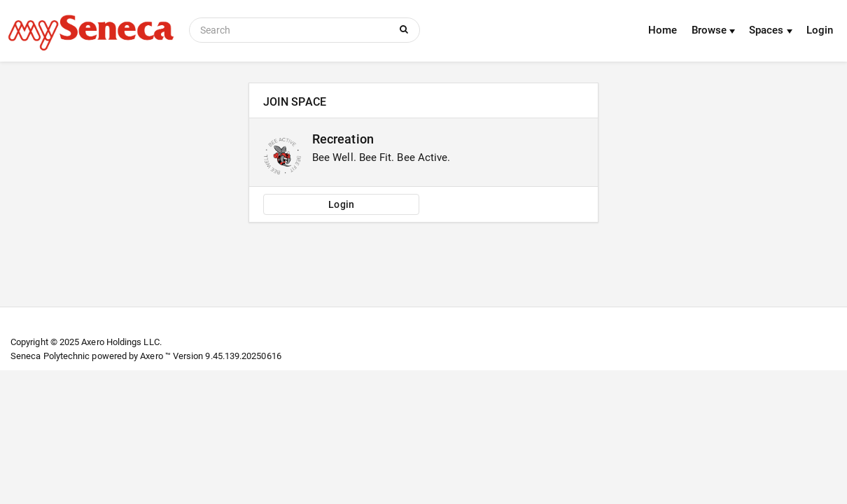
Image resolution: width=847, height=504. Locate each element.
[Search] (292, 30)
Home (663, 30)
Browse (714, 30)
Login (820, 30)
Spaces (771, 30)
